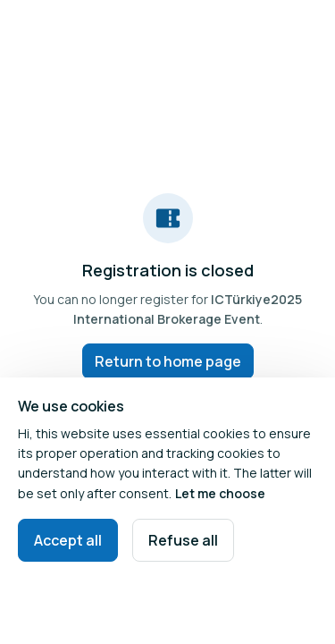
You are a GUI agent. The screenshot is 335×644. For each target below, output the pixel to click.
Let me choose (220, 493)
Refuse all (183, 540)
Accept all (68, 540)
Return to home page (168, 361)
